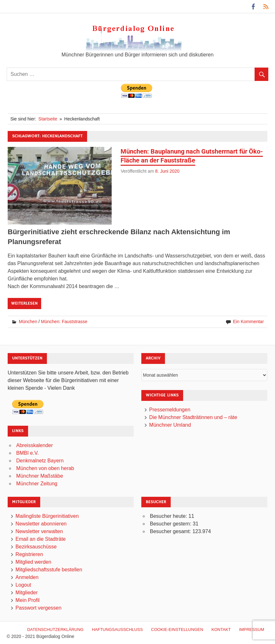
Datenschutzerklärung (55, 630)
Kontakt (221, 630)
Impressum (252, 630)
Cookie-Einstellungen (177, 630)
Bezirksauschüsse (36, 547)
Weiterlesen (24, 303)
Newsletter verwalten (39, 531)
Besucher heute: (169, 516)
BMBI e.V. (28, 453)
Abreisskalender (35, 445)
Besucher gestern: (171, 524)
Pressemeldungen (170, 410)
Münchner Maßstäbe (40, 476)
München (28, 322)
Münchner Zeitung (37, 484)
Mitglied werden (33, 562)
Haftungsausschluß (117, 630)
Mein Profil (28, 600)
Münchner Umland (170, 425)
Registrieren (29, 554)
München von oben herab (45, 468)
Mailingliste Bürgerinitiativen (47, 516)
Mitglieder (27, 593)
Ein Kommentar (248, 322)
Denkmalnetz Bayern (40, 461)
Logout (23, 585)
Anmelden (27, 577)
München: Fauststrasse (64, 322)
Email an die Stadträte (41, 539)
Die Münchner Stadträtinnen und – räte (193, 417)
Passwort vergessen (39, 608)
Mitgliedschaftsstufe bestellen (49, 570)
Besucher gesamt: (171, 531)
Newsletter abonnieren (41, 524)
